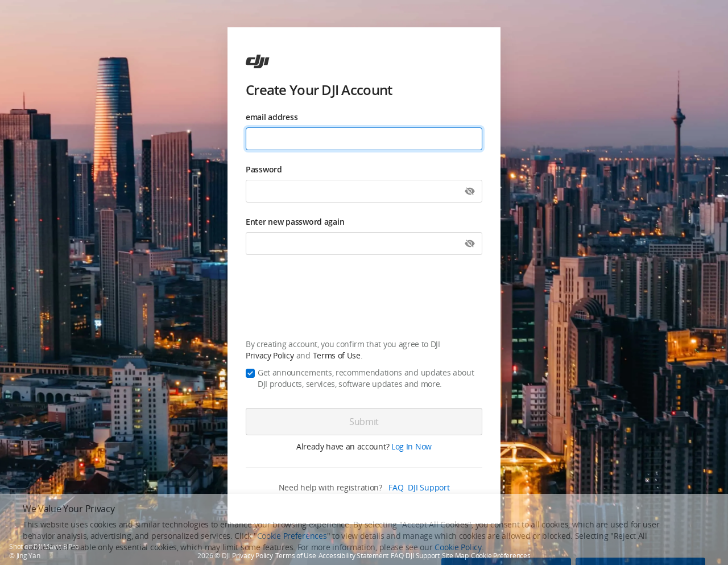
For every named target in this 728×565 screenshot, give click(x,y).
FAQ (396, 487)
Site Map (455, 556)
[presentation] (364, 299)
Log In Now (411, 446)
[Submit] (364, 422)
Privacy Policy (270, 355)
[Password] (364, 191)
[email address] (364, 139)
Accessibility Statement (353, 556)
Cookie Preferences (501, 556)
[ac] (258, 61)
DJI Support (429, 487)
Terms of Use (337, 355)
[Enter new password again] (364, 244)
